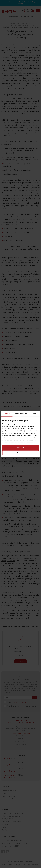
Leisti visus (21, 447)
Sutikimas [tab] (7, 414)
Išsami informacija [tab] (20, 414)
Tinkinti (21, 453)
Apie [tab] (34, 414)
